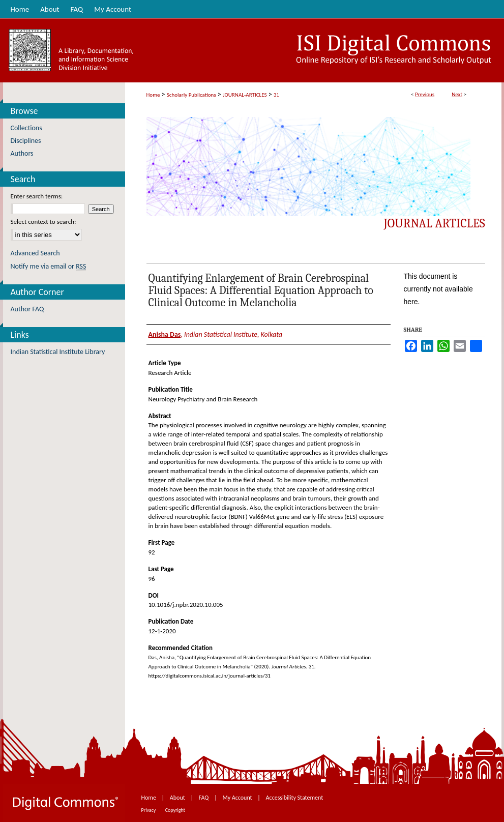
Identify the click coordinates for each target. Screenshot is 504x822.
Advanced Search (35, 253)
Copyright (175, 810)
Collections (26, 128)
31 (276, 95)
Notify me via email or (49, 266)
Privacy (149, 810)
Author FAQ (27, 309)
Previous (425, 94)
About (178, 798)
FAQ (204, 798)
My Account (238, 798)
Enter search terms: (37, 196)
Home (153, 95)
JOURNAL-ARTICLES (245, 95)
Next (457, 94)
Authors (22, 153)
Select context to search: (43, 222)
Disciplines (26, 141)
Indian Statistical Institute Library (58, 352)
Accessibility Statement (295, 798)
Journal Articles (435, 223)
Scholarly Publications (191, 95)
